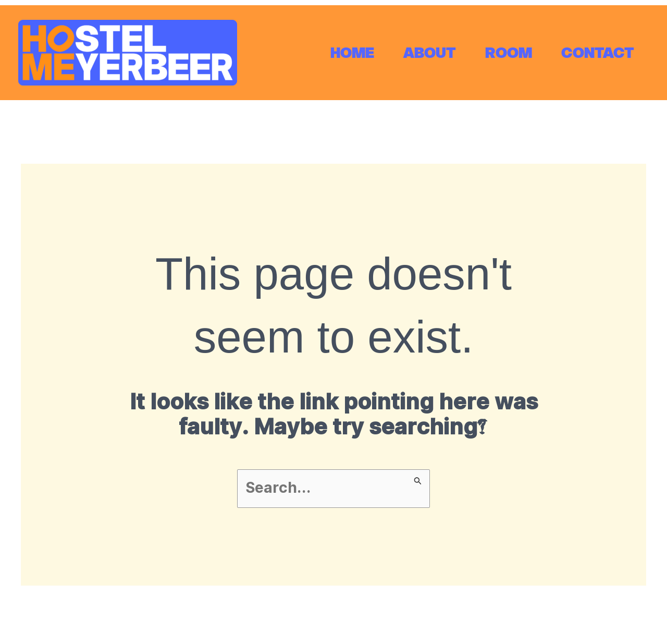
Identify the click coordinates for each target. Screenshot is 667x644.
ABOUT (430, 53)
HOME (352, 53)
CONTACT (598, 53)
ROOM (509, 53)
